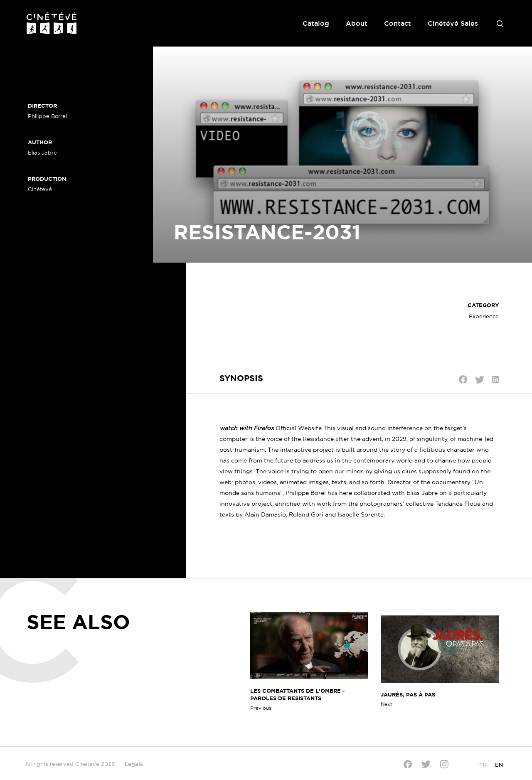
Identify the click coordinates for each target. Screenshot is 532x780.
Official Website (299, 428)
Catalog (316, 23)
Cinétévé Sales (453, 23)
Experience (484, 316)
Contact (398, 23)
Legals (134, 764)
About (357, 23)
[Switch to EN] (499, 764)
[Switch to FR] (483, 764)
